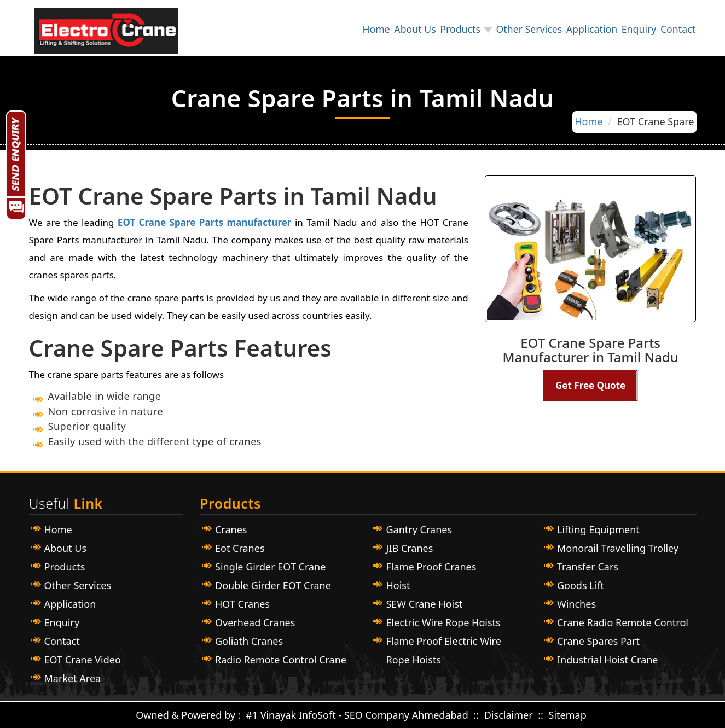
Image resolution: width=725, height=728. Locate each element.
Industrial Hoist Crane (608, 660)
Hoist (398, 585)
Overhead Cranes (255, 622)
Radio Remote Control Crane (281, 660)
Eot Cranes (240, 548)
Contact (675, 31)
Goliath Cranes (249, 641)
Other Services (508, 31)
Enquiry (629, 31)
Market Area (73, 678)
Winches (576, 604)
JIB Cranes (409, 548)
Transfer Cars (588, 567)
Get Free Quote (590, 385)
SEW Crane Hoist (424, 604)
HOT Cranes (242, 604)
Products (433, 31)
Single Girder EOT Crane (270, 567)
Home (338, 31)
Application (576, 31)
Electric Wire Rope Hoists (443, 622)
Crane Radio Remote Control (623, 622)
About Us (382, 31)
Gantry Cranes (419, 529)
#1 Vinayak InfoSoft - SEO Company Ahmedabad (357, 715)
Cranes (231, 529)
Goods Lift (581, 585)
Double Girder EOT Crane (273, 585)
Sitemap (568, 715)
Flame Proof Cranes (431, 567)
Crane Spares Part (598, 641)
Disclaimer (510, 715)
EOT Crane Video (83, 660)
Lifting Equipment (598, 529)
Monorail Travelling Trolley (618, 548)
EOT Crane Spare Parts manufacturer (202, 222)
